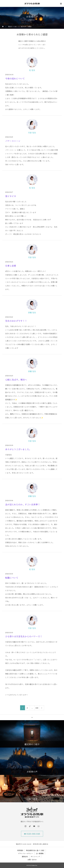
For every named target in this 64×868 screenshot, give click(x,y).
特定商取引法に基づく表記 (35, 850)
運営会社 (25, 857)
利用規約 (20, 850)
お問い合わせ (32, 860)
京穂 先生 (32, 313)
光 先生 (32, 70)
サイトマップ (35, 857)
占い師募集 (40, 853)
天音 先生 (32, 133)
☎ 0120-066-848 (32, 834)
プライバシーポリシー (26, 853)
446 (37, 708)
